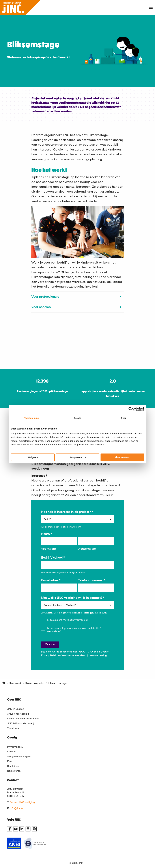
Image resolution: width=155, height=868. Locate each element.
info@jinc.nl (17, 809)
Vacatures (13, 728)
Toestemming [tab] (32, 418)
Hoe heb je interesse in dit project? (67, 512)
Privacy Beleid (49, 656)
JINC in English (16, 709)
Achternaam (87, 549)
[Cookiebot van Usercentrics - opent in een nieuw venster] (131, 409)
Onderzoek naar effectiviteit (23, 719)
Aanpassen (78, 457)
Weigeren (33, 457)
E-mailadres (51, 581)
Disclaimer (13, 766)
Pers (10, 761)
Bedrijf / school (53, 558)
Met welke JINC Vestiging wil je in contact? (73, 598)
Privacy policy (15, 747)
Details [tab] (78, 418)
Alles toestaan (122, 457)
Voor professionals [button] (45, 297)
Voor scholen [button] (41, 307)
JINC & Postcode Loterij (21, 724)
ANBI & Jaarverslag (18, 714)
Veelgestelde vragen (19, 757)
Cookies (12, 752)
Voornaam (49, 549)
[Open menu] (149, 7)
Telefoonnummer (92, 581)
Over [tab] (123, 418)
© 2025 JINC (76, 863)
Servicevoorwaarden (73, 656)
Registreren (14, 771)
